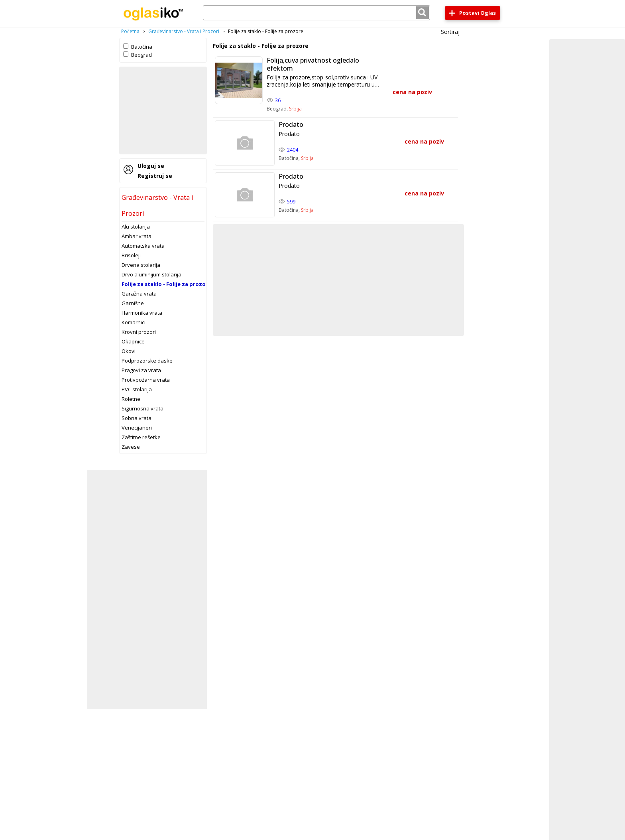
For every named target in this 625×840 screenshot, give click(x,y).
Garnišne (133, 303)
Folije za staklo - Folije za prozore (166, 284)
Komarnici (134, 322)
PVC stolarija (137, 389)
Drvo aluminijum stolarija (151, 274)
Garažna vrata (139, 294)
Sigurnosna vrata (142, 408)
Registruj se (155, 176)
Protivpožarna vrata (146, 380)
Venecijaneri (137, 428)
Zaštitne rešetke (141, 437)
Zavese (131, 447)
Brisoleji (131, 255)
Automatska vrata (143, 246)
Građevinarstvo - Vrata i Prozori (184, 31)
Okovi (129, 351)
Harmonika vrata (142, 313)
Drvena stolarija (141, 265)
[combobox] (316, 13)
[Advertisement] (163, 110)
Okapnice (133, 341)
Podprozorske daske (147, 361)
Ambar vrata (137, 236)
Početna (130, 31)
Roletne (131, 399)
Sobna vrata (137, 418)
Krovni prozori (139, 332)
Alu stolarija (136, 227)
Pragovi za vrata (141, 370)
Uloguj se (151, 166)
